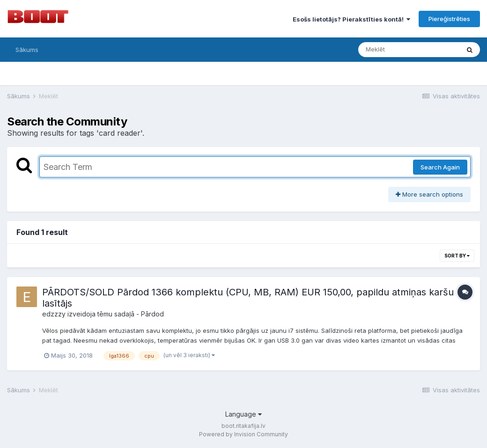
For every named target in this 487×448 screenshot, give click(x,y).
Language (243, 414)
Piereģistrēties (449, 19)
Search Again (440, 167)
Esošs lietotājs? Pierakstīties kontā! (351, 19)
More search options (429, 194)
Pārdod (152, 314)
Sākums (27, 50)
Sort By (457, 256)
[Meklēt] (409, 50)
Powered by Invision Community (243, 434)
